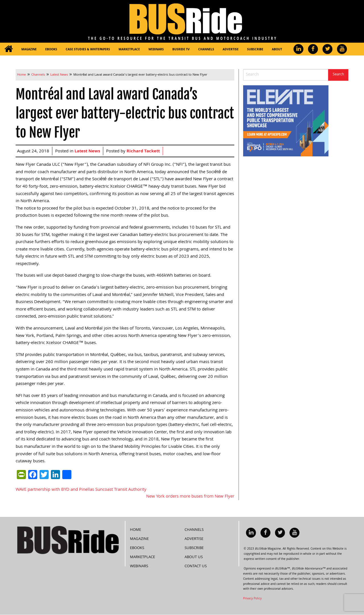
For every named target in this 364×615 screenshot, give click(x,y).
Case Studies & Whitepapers (88, 50)
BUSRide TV (181, 50)
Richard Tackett (143, 152)
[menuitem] (9, 49)
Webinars (156, 50)
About (277, 50)
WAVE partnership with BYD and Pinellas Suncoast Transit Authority (81, 490)
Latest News (87, 152)
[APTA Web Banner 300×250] (286, 121)
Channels (206, 50)
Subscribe (255, 50)
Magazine (29, 50)
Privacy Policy (252, 599)
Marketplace (129, 50)
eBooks (51, 50)
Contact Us (196, 566)
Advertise (231, 50)
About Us (194, 557)
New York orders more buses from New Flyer (190, 497)
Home (136, 530)
